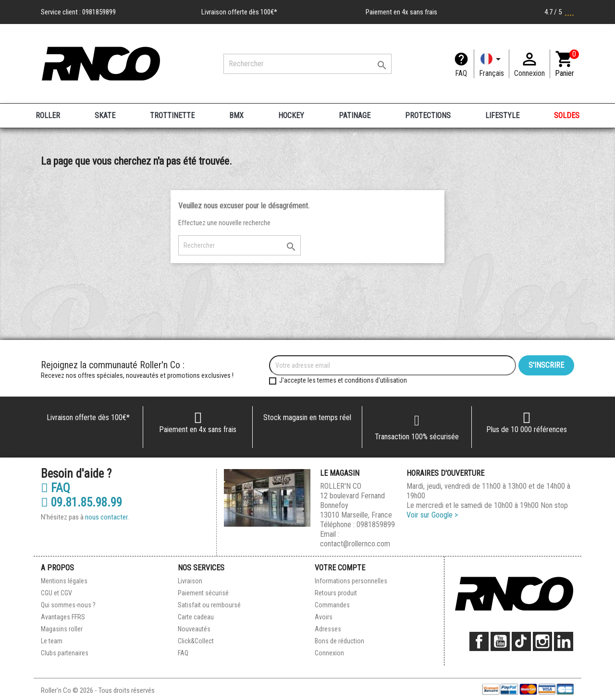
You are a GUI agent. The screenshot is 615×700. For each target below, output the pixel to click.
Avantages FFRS (63, 617)
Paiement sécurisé (203, 593)
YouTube (500, 641)
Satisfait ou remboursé (209, 605)
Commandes (332, 605)
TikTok (521, 641)
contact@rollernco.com (355, 544)
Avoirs (324, 617)
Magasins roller (62, 629)
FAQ (461, 73)
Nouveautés (194, 629)
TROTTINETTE (172, 115)
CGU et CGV (56, 593)
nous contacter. (107, 517)
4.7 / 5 (559, 12)
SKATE (105, 115)
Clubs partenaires (65, 653)
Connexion (329, 653)
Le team (52, 641)
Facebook (479, 641)
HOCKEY (291, 115)
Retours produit (336, 593)
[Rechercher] (307, 64)
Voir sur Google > (432, 515)
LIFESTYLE (502, 115)
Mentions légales (64, 581)
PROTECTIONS (428, 115)
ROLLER (48, 115)
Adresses (328, 629)
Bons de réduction (339, 641)
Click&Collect (196, 641)
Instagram (542, 641)
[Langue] (492, 64)
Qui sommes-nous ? (68, 605)
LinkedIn (564, 641)
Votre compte (340, 568)
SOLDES (567, 115)
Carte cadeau (196, 617)
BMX (236, 115)
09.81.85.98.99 (81, 503)
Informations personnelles (351, 581)
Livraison (190, 581)
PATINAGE (355, 115)
